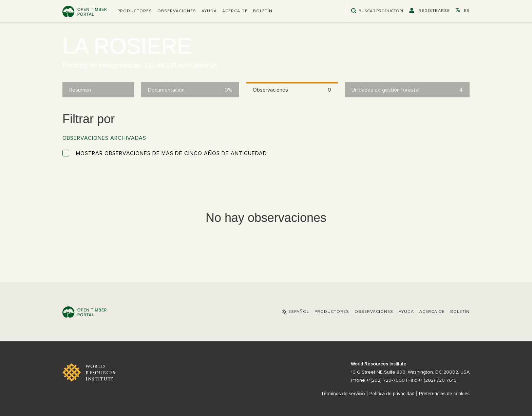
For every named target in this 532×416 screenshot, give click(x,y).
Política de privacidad (392, 394)
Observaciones (177, 11)
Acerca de (235, 11)
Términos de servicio (343, 394)
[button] (135, 11)
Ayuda (209, 11)
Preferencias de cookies (444, 394)
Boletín (263, 11)
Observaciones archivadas (104, 138)
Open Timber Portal (84, 11)
